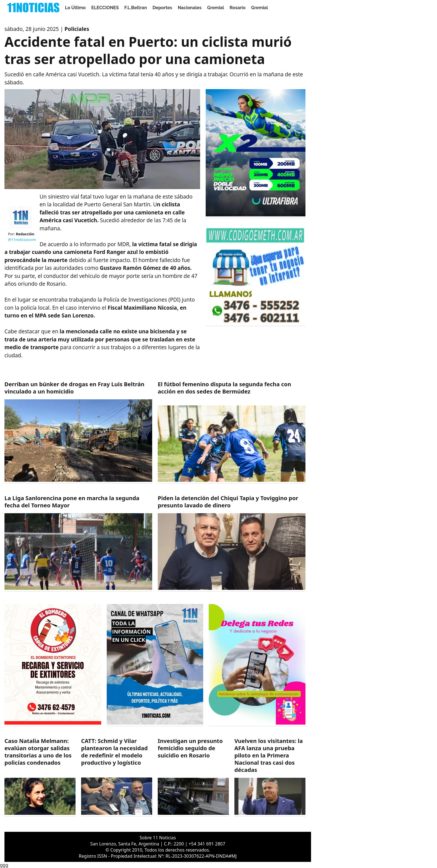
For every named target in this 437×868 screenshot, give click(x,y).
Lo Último (75, 8)
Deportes (162, 8)
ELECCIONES (105, 8)
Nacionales (190, 8)
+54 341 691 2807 (207, 844)
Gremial (216, 8)
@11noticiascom (22, 239)
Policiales (77, 29)
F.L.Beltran (136, 8)
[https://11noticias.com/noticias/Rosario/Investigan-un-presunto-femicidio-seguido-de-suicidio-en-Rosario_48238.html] (193, 777)
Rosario (238, 8)
